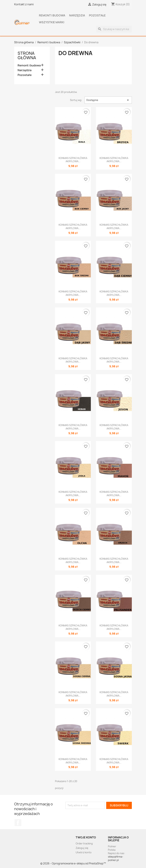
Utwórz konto (84, 852)
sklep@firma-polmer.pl (116, 858)
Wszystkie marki (52, 22)
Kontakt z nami (24, 4)
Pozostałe (97, 15)
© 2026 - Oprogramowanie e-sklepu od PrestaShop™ (73, 863)
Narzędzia (77, 15)
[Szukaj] (114, 29)
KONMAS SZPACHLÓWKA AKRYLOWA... (73, 160)
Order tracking (84, 843)
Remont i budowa (52, 15)
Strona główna (27, 55)
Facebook (18, 823)
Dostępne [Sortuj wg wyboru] (108, 100)
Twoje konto (86, 837)
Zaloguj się (82, 848)
